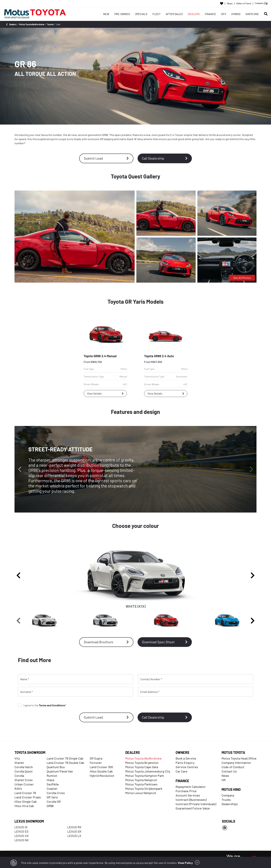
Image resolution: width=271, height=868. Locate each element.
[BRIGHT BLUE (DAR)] (227, 621)
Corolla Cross (56, 793)
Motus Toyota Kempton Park (145, 776)
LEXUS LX (74, 836)
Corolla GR (54, 801)
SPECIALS (141, 14)
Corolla (19, 776)
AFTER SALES (174, 14)
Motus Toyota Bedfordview (143, 758)
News (230, 3)
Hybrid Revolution (102, 776)
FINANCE (210, 14)
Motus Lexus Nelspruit (141, 793)
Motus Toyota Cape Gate (142, 767)
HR (224, 780)
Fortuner (96, 763)
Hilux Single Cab (26, 801)
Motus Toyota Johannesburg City (148, 771)
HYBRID (236, 14)
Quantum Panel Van (60, 771)
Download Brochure (106, 642)
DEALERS (194, 14)
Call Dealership (165, 158)
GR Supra (96, 758)
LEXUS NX (22, 840)
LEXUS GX (74, 831)
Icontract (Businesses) (191, 800)
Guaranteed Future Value (193, 808)
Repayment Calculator (191, 787)
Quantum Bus (56, 767)
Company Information (236, 763)
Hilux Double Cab (101, 771)
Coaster (52, 789)
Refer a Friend (244, 3)
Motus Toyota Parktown (141, 784)
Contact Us (229, 771)
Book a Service (186, 758)
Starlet (19, 763)
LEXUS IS (21, 827)
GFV (224, 14)
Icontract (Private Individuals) (196, 804)
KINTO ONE (252, 14)
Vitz (17, 758)
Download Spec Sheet (165, 642)
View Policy (185, 863)
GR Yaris (52, 797)
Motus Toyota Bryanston (142, 763)
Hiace (51, 780)
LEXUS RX (74, 827)
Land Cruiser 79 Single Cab (65, 758)
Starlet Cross (24, 780)
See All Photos (242, 278)
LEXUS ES (22, 831)
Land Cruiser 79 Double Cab (65, 763)
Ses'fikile (53, 784)
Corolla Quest (24, 771)
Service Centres (187, 767)
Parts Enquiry (185, 763)
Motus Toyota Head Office (239, 758)
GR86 (50, 806)
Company (228, 795)
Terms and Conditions (52, 705)
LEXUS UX (22, 836)
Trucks (226, 800)
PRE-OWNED (122, 14)
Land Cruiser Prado (28, 797)
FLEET (156, 14)
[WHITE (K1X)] (44, 621)
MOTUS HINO (231, 789)
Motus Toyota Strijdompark (144, 789)
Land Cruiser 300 (101, 767)
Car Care (181, 771)
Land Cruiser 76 (25, 793)
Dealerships (230, 804)
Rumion (52, 776)
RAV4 (18, 789)
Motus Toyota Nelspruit (141, 780)
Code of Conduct (233, 767)
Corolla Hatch (24, 767)
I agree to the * (42, 705)
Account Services (188, 795)
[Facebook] (239, 828)
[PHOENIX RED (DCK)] (166, 621)
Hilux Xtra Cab (24, 806)
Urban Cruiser (24, 784)
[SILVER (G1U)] (105, 621)
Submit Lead (106, 158)
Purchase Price (186, 791)
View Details (105, 393)
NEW (106, 14)
